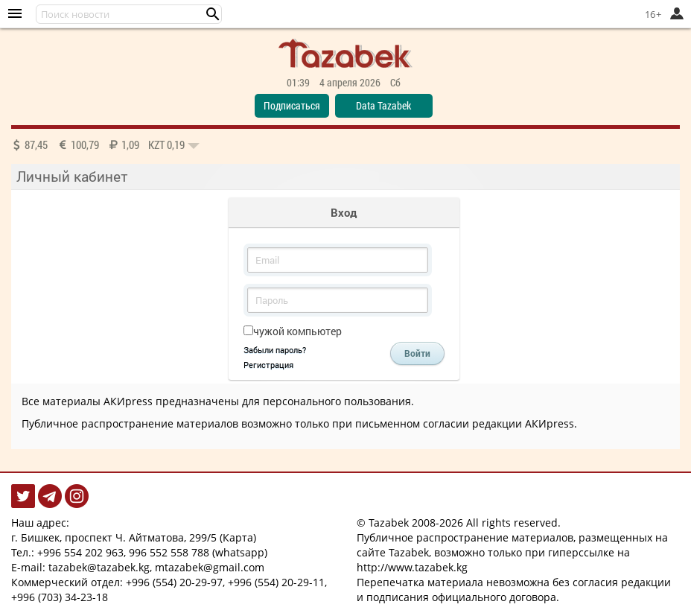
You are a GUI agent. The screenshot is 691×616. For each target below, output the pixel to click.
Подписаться (292, 105)
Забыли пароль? (275, 350)
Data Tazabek (383, 105)
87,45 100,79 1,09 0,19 (105, 145)
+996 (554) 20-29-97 (174, 582)
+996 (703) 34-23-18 (60, 597)
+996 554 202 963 (80, 552)
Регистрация (268, 365)
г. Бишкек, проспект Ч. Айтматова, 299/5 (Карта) (134, 537)
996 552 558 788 (169, 552)
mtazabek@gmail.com (210, 567)
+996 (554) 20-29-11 (276, 582)
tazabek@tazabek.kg (99, 567)
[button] (213, 14)
